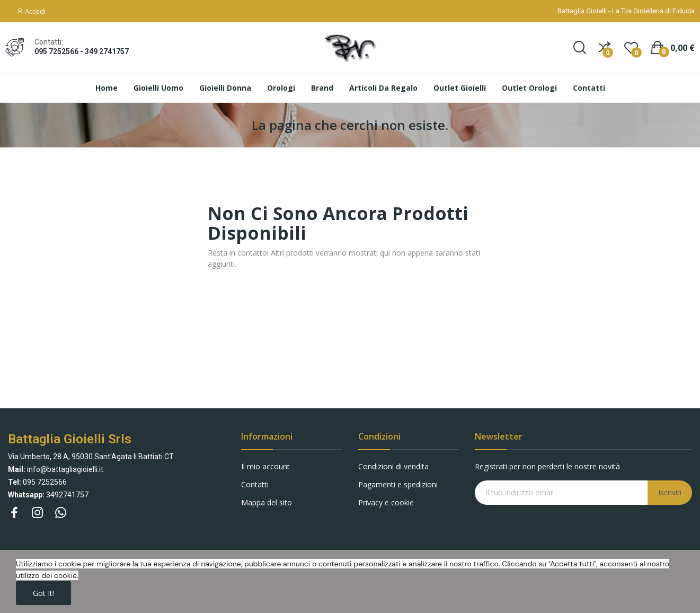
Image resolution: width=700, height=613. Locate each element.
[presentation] (561, 526)
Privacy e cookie (386, 502)
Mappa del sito (267, 502)
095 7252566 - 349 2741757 (82, 51)
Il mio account (265, 466)
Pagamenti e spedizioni (398, 484)
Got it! (43, 593)
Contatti (255, 484)
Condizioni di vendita (393, 466)
